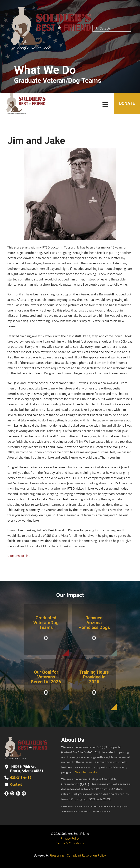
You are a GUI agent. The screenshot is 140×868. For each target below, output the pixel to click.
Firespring (57, 855)
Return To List (20, 556)
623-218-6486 (21, 778)
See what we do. (86, 772)
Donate (127, 104)
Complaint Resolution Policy (86, 855)
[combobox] (112, 28)
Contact (16, 784)
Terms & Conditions (70, 843)
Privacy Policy (70, 838)
